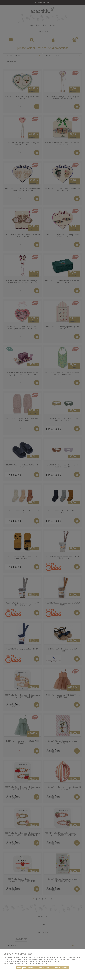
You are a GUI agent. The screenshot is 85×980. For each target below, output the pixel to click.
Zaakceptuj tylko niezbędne (27, 968)
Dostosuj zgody (44, 968)
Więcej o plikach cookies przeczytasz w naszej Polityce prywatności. (26, 963)
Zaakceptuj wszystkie (60, 968)
